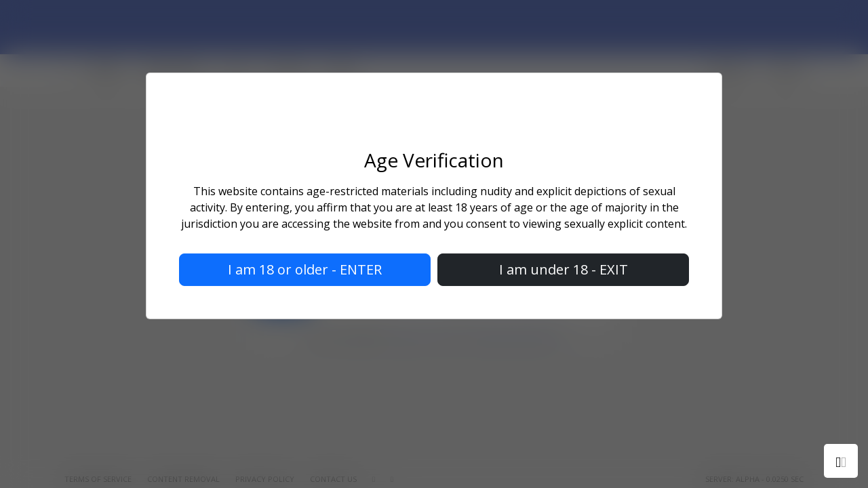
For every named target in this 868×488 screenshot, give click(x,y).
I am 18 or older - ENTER (305, 269)
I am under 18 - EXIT (564, 269)
